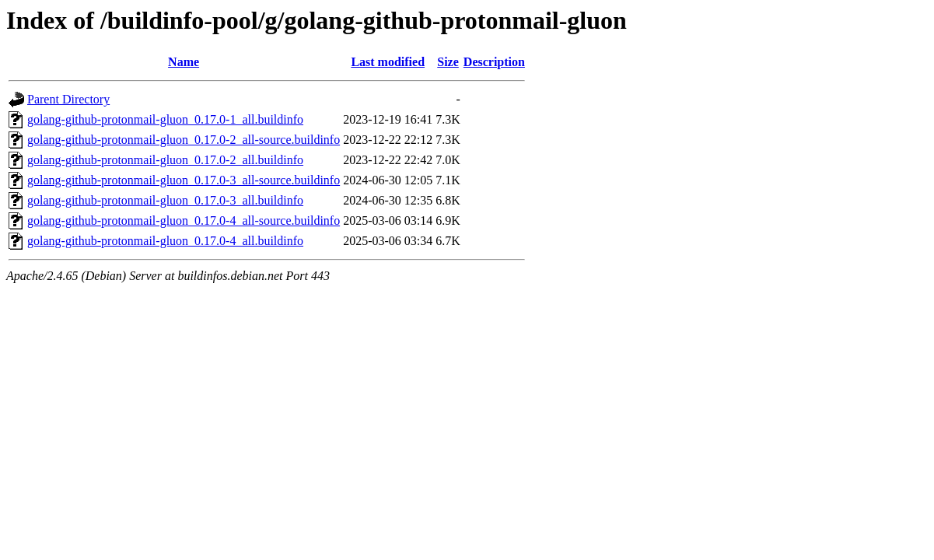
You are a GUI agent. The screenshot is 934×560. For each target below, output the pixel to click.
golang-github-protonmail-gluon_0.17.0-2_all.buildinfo (165, 160)
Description (494, 62)
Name (184, 62)
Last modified (388, 62)
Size (448, 62)
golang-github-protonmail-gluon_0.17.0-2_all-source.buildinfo (184, 140)
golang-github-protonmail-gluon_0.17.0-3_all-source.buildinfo (184, 180)
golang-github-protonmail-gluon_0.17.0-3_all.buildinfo (165, 200)
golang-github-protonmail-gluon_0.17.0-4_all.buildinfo (165, 241)
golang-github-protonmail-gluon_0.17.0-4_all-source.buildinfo (184, 220)
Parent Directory (68, 99)
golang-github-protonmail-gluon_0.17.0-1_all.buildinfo (165, 119)
